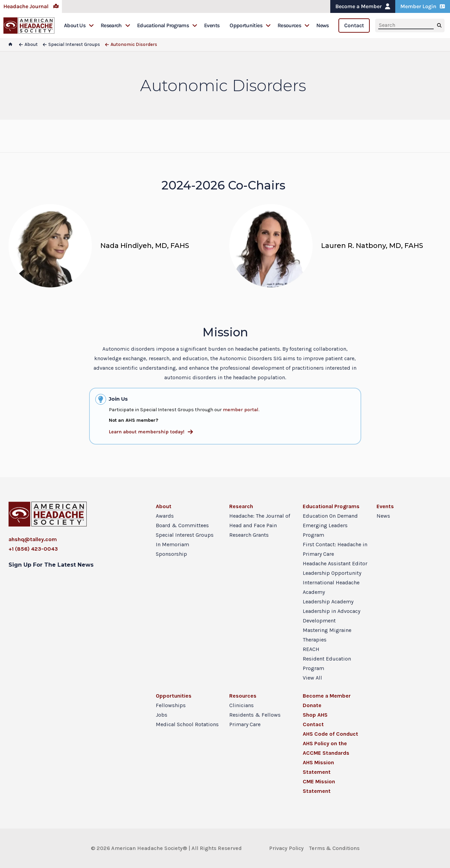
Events (212, 25)
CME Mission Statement (319, 786)
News (322, 25)
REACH (311, 649)
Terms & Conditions (334, 848)
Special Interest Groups (185, 535)
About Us (79, 25)
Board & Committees (182, 525)
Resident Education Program (327, 663)
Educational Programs (167, 25)
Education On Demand (330, 516)
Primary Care (245, 724)
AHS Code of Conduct (330, 734)
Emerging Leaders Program (325, 530)
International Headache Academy (331, 587)
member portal (241, 410)
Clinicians (241, 705)
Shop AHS (315, 715)
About (164, 506)
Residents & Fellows (255, 715)
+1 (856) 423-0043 (33, 549)
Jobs (162, 715)
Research (115, 25)
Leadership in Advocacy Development (331, 616)
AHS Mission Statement (318, 767)
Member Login (423, 6)
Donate (312, 705)
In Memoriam (172, 544)
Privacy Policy (286, 848)
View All (312, 678)
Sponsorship (171, 554)
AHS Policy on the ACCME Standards (326, 748)
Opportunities (250, 25)
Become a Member (363, 6)
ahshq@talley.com (33, 539)
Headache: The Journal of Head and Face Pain (260, 521)
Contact (354, 25)
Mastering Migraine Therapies (327, 635)
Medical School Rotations (187, 724)
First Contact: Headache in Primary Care (335, 549)
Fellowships (171, 705)
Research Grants (249, 535)
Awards (165, 516)
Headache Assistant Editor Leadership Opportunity (335, 568)
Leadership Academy (328, 602)
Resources (294, 25)
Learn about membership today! (151, 432)
